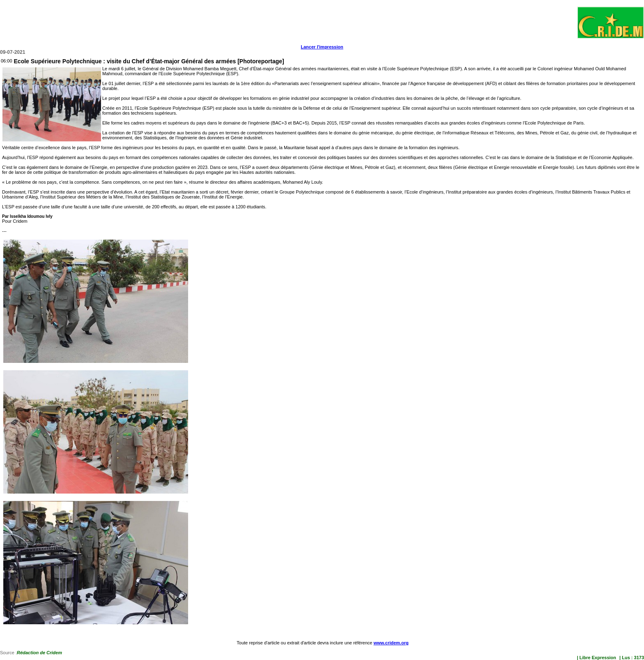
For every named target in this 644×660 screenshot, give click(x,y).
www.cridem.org (391, 643)
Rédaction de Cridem (39, 653)
